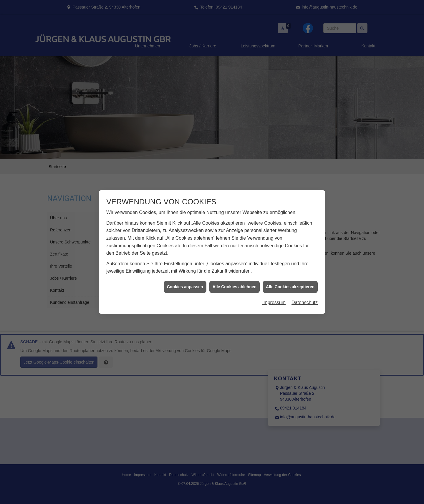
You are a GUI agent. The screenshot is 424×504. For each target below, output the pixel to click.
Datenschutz (305, 297)
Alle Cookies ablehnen (235, 281)
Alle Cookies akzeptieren (290, 281)
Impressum (274, 297)
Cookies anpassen (185, 281)
